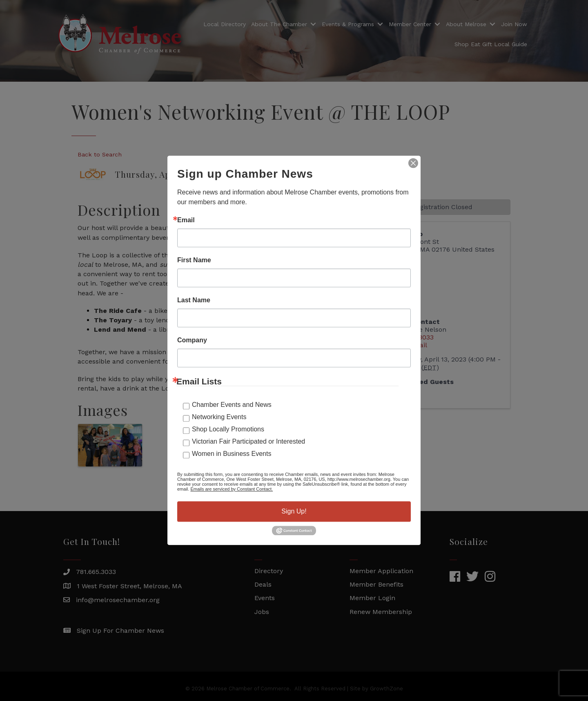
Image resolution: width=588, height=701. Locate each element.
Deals (263, 584)
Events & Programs (348, 24)
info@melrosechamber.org (118, 600)
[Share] (337, 168)
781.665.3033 (96, 572)
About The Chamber (279, 24)
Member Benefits (376, 584)
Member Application (381, 571)
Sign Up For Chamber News (120, 631)
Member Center (410, 24)
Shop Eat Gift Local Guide (491, 44)
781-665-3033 (412, 337)
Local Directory (225, 24)
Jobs (262, 612)
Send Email (409, 345)
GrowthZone (314, 483)
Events (265, 598)
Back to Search (100, 154)
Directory (269, 571)
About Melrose (466, 24)
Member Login (372, 598)
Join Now (514, 24)
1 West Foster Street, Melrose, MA (129, 586)
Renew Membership (381, 612)
